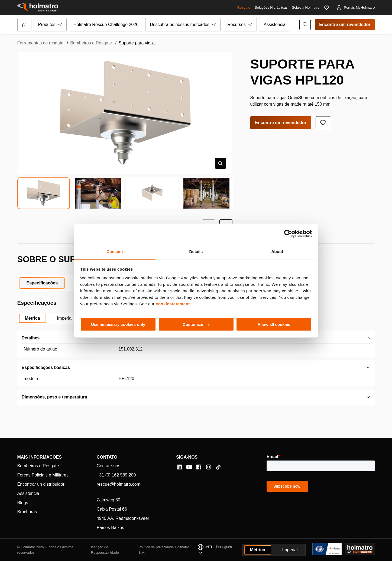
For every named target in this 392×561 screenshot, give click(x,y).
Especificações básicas (46, 367)
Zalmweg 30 (108, 500)
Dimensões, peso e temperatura (54, 397)
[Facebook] (199, 467)
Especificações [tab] (42, 283)
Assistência (275, 25)
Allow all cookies (274, 324)
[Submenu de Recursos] (251, 25)
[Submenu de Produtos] (60, 25)
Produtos (47, 25)
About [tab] (277, 251)
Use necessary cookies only (118, 324)
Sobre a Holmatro (306, 7)
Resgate (244, 7)
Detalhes (31, 338)
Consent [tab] (115, 251)
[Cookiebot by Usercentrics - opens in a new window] (288, 234)
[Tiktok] (218, 467)
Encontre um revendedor (345, 25)
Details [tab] (196, 251)
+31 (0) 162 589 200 (116, 475)
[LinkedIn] (179, 467)
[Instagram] (209, 467)
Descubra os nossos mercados (180, 25)
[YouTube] (189, 467)
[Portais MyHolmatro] (355, 8)
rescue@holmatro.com (119, 484)
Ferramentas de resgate (41, 43)
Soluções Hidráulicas (271, 7)
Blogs (23, 503)
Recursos (237, 25)
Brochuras (27, 512)
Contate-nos (108, 466)
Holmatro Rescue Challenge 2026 (106, 25)
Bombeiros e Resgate (91, 43)
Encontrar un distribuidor (41, 484)
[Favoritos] (326, 8)
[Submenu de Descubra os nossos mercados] (214, 25)
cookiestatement (173, 304)
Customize (196, 324)
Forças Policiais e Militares (43, 475)
